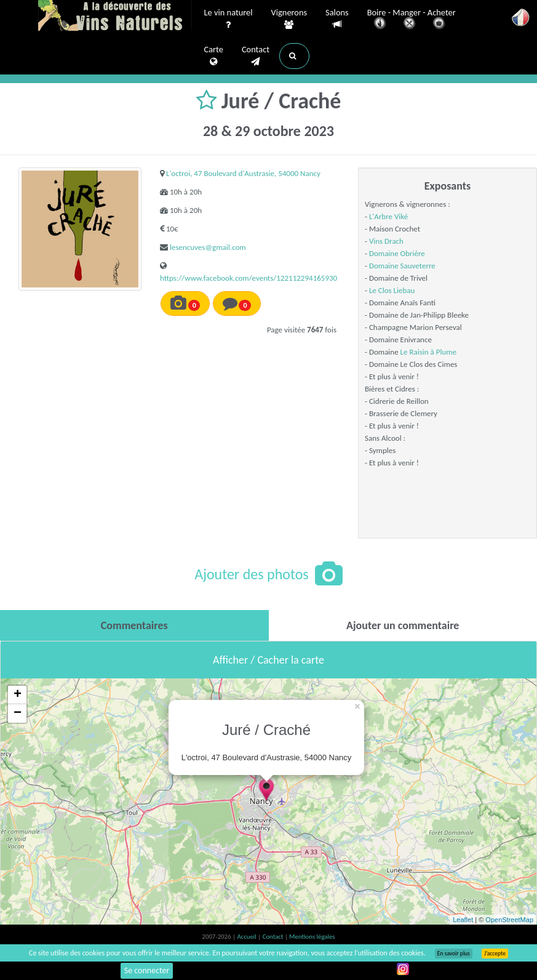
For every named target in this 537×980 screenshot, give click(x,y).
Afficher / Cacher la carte (268, 660)
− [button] (18, 713)
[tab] (134, 625)
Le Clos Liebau (392, 290)
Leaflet (463, 920)
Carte (214, 56)
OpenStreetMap (509, 920)
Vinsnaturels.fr (115, 17)
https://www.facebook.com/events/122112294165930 (249, 278)
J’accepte (495, 954)
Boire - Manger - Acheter (412, 20)
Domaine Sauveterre (402, 266)
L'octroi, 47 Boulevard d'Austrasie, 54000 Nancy (243, 173)
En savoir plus (454, 954)
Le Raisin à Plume (429, 352)
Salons (337, 19)
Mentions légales (312, 937)
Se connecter (147, 970)
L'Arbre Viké (388, 216)
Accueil (247, 937)
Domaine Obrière (397, 253)
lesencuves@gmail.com (208, 247)
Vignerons (289, 19)
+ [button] (18, 695)
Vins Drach (386, 241)
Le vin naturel (229, 19)
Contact (256, 56)
